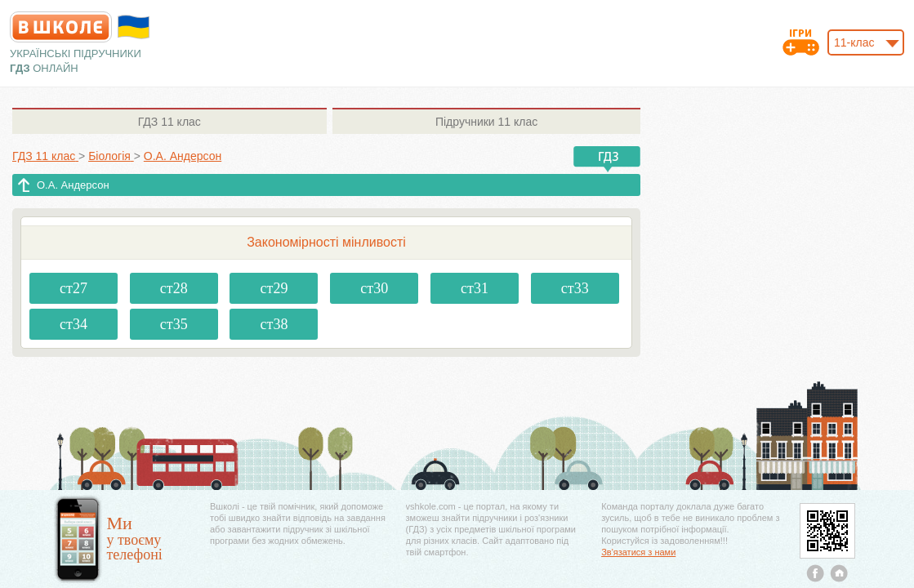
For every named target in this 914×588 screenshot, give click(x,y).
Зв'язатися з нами (638, 552)
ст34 (74, 324)
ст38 (274, 324)
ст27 (74, 288)
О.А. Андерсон (73, 185)
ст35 (174, 324)
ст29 (274, 288)
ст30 (374, 288)
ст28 (174, 288)
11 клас (169, 122)
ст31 (475, 288)
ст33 (575, 288)
